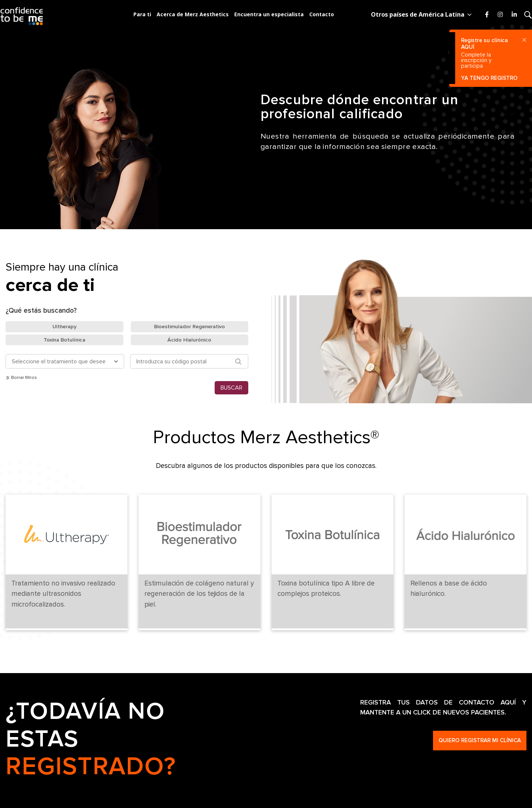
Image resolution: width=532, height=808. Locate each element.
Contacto (322, 15)
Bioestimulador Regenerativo (190, 327)
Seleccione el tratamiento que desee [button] (59, 361)
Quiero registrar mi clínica (480, 740)
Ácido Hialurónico (189, 340)
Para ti (142, 15)
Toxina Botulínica (64, 340)
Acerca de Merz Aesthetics (193, 15)
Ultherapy (64, 327)
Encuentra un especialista (269, 15)
